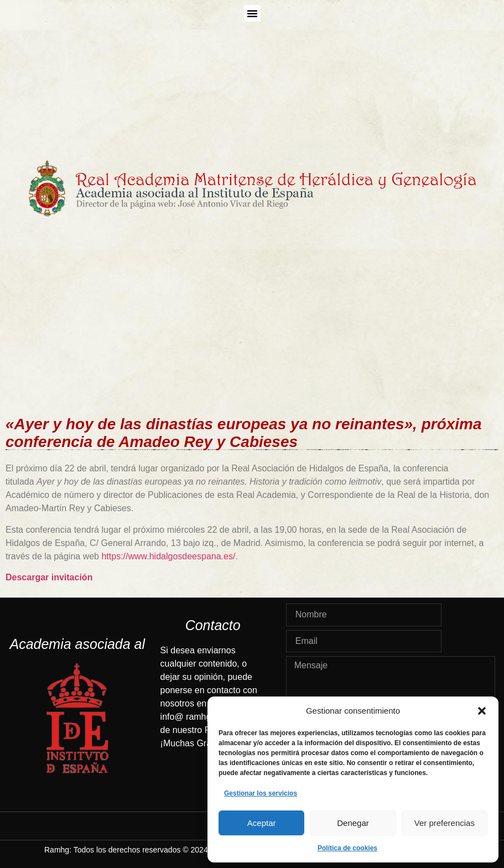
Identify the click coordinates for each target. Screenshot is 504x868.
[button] (482, 711)
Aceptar (262, 823)
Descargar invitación (49, 577)
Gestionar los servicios (261, 793)
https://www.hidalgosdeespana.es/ (168, 556)
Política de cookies (347, 848)
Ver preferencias (445, 823)
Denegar (353, 823)
